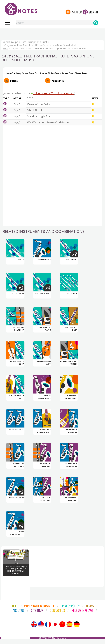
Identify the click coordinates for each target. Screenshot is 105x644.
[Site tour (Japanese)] (55, 629)
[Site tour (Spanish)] (69, 629)
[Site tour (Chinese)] (62, 629)
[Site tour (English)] (34, 629)
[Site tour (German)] (77, 629)
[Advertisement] (53, 34)
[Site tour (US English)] (41, 629)
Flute (5, 49)
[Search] (96, 23)
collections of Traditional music (53, 93)
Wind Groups (10, 42)
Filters (14, 81)
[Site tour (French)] (48, 629)
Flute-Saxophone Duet (34, 42)
